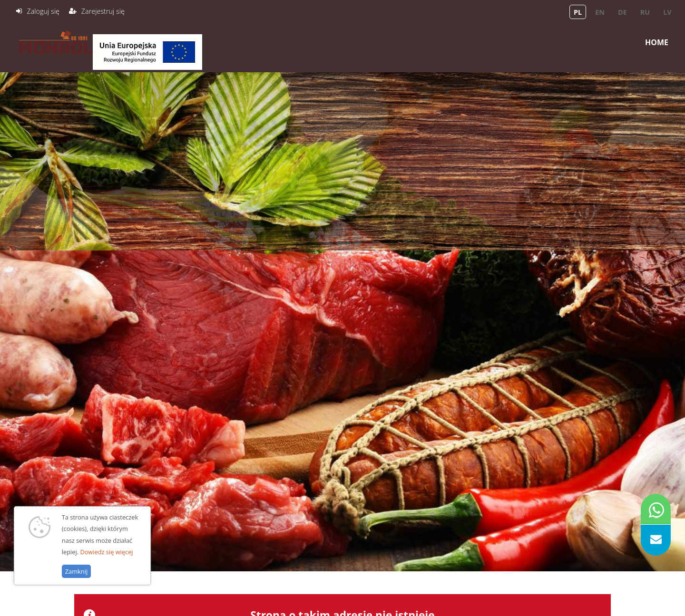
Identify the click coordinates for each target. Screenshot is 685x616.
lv (667, 12)
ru (645, 12)
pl (578, 12)
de (622, 12)
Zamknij (76, 578)
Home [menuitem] (657, 42)
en (600, 12)
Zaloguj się (43, 11)
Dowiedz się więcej (106, 558)
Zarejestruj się (103, 11)
